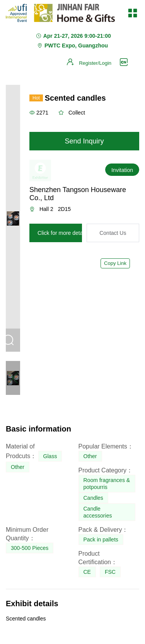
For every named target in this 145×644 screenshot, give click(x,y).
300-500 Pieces (30, 548)
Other (18, 467)
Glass (50, 456)
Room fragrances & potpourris (107, 484)
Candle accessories (98, 512)
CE (87, 572)
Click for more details (63, 233)
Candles (93, 498)
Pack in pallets (101, 539)
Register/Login (95, 63)
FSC (110, 572)
